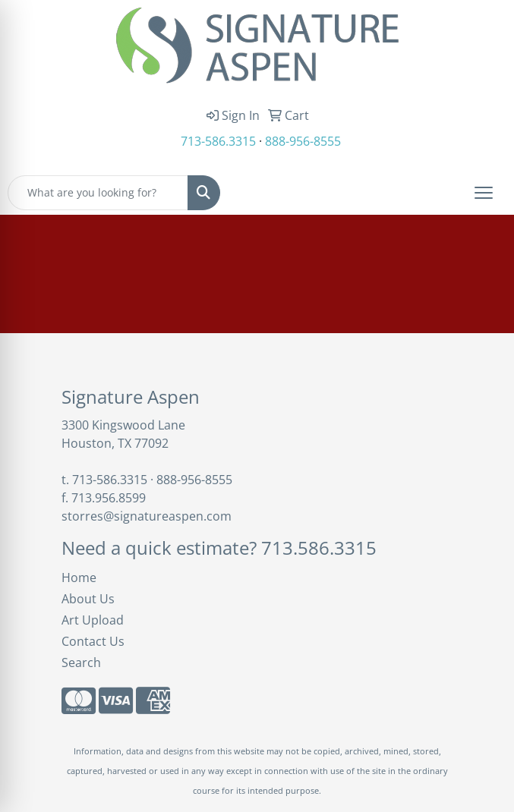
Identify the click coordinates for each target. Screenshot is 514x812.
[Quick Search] (98, 193)
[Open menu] (484, 193)
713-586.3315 (218, 141)
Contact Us (93, 641)
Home (79, 578)
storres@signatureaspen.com (147, 516)
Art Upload (93, 620)
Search (81, 663)
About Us (88, 599)
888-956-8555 (303, 141)
